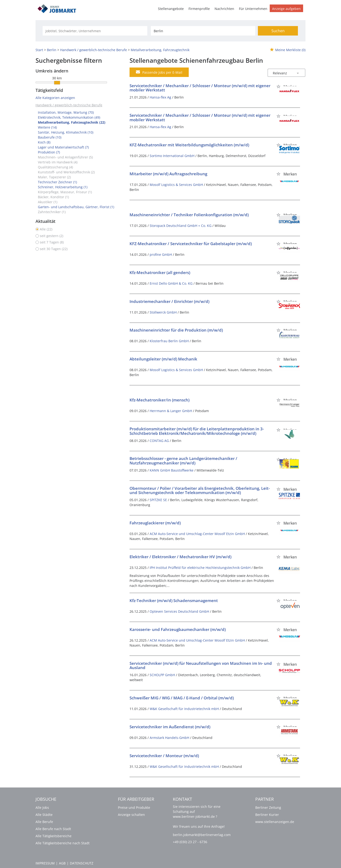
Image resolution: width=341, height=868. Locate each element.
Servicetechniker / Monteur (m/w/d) (164, 756)
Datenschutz (82, 863)
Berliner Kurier (267, 815)
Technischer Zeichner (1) (57, 182)
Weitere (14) (47, 127)
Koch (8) (44, 142)
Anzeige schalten (131, 815)
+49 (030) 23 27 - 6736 (190, 842)
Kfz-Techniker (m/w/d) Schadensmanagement (174, 600)
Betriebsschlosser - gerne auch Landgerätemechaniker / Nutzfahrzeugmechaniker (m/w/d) (183, 461)
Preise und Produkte (134, 807)
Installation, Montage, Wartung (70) (66, 112)
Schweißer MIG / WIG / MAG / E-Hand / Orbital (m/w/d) (182, 698)
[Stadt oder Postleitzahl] (203, 31)
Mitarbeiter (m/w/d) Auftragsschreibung (168, 174)
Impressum (45, 863)
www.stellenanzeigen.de (275, 822)
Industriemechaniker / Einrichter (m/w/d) (169, 301)
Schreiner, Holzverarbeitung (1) (63, 187)
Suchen (278, 31)
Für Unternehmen (253, 9)
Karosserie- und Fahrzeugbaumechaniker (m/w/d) (178, 629)
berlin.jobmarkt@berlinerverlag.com (202, 835)
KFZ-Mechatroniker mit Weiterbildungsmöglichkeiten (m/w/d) (189, 145)
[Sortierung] (282, 73)
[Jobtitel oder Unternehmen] (95, 31)
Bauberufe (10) (50, 137)
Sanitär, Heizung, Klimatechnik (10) (66, 132)
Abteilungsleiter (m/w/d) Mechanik (163, 359)
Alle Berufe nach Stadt (53, 829)
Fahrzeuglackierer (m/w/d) (155, 523)
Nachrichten (224, 9)
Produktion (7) (49, 152)
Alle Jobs (42, 807)
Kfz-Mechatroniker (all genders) (160, 272)
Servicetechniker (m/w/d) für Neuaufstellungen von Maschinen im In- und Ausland (201, 666)
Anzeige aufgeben (286, 9)
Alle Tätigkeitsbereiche (54, 836)
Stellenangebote (171, 9)
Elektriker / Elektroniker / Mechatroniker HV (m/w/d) (180, 557)
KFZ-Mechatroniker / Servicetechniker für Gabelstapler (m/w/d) (191, 244)
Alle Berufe (44, 822)
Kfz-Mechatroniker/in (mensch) (159, 400)
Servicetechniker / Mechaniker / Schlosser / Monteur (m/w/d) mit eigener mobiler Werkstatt (200, 88)
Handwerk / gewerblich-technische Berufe (69, 105)
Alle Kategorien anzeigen (55, 98)
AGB (62, 863)
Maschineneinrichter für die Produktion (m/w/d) (176, 330)
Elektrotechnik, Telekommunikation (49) (69, 117)
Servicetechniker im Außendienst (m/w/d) (170, 727)
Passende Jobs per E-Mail (159, 72)
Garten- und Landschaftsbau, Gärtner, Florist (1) (76, 207)
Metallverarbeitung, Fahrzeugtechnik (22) (72, 122)
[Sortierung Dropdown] (298, 73)
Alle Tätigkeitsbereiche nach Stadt (63, 843)
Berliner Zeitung (268, 807)
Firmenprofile (199, 9)
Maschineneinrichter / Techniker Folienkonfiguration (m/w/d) (189, 215)
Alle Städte (44, 815)
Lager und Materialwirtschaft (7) (63, 147)
